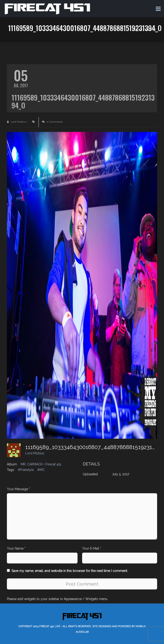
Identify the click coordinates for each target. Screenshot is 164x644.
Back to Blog (144, 30)
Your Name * (16, 548)
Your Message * (18, 489)
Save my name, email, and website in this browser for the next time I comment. (70, 571)
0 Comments (52, 122)
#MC (41, 470)
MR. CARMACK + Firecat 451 (41, 464)
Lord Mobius (17, 122)
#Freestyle (26, 470)
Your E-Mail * (92, 548)
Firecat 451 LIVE (50, 626)
